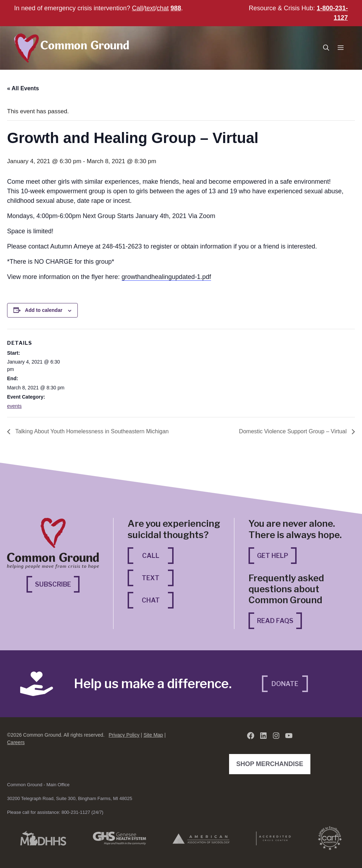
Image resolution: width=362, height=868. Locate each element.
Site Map (153, 735)
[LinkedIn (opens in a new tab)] (263, 736)
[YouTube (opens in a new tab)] (289, 736)
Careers (16, 742)
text (150, 8)
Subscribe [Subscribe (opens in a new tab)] (57, 584)
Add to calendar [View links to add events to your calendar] (44, 310)
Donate (285, 684)
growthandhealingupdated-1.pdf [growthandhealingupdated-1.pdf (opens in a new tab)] (166, 277)
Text (151, 578)
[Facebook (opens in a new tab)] (251, 736)
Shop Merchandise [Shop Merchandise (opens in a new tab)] (271, 763)
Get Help (273, 556)
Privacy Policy (124, 735)
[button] (326, 48)
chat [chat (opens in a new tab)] (163, 8)
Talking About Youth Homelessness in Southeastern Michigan (91, 431)
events (14, 406)
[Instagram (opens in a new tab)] (276, 736)
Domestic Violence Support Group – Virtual (294, 431)
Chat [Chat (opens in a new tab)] (158, 599)
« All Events (23, 88)
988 (176, 8)
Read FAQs (275, 621)
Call (137, 8)
